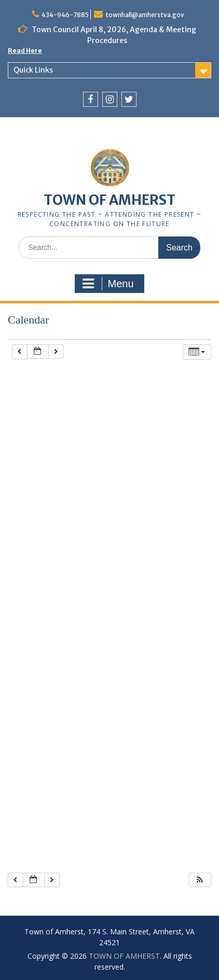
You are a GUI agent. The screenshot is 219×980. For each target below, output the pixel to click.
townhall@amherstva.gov (145, 15)
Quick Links (33, 70)
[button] (200, 880)
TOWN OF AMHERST (109, 200)
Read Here (25, 51)
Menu (108, 284)
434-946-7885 (65, 15)
